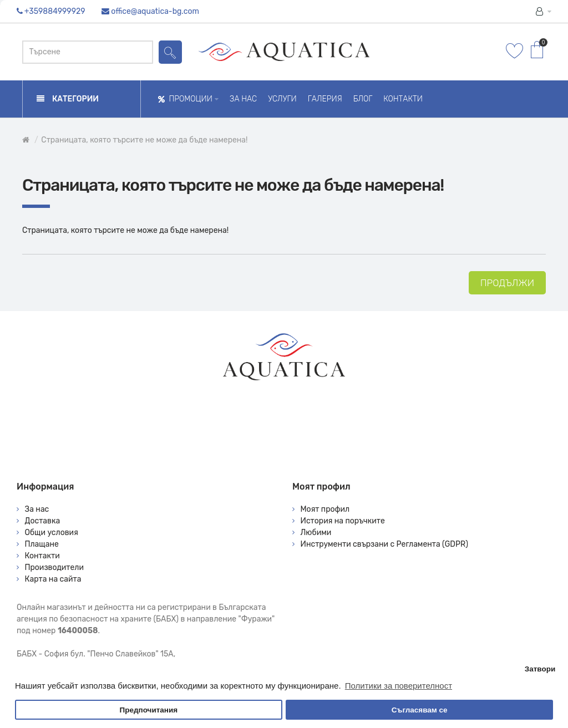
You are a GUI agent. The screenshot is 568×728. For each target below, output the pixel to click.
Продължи (507, 283)
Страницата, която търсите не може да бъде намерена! (144, 140)
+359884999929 (55, 11)
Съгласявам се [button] (420, 710)
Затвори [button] (540, 669)
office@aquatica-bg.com (155, 11)
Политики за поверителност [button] (399, 686)
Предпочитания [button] (148, 710)
